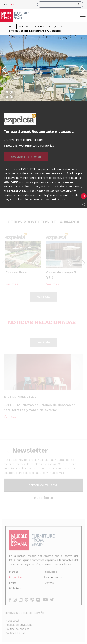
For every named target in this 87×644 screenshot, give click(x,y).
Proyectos (56, 26)
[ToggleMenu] (83, 15)
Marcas (24, 26)
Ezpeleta (39, 26)
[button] (83, 15)
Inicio (11, 26)
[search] (60, 5)
